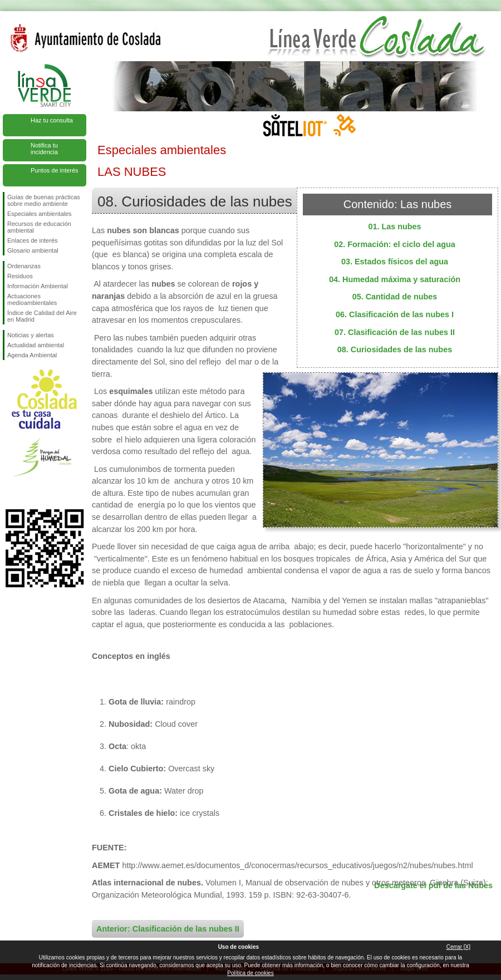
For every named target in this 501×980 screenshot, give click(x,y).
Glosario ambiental (33, 250)
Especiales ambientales (40, 214)
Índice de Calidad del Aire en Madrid (42, 316)
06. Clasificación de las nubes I (395, 314)
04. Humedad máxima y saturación (395, 279)
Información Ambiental (38, 286)
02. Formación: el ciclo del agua (395, 244)
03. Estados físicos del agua (395, 262)
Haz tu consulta (52, 120)
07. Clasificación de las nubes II (395, 332)
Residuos (20, 276)
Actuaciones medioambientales (32, 299)
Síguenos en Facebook (9, 491)
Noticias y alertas (31, 335)
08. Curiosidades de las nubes (395, 349)
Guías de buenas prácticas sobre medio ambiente (44, 200)
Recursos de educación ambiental (39, 227)
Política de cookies (250, 973)
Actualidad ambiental (36, 345)
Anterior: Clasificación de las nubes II (168, 929)
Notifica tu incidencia (44, 149)
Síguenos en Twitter (28, 491)
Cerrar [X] (458, 947)
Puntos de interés (55, 170)
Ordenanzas (24, 266)
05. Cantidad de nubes (395, 297)
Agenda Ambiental (32, 355)
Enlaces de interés (33, 240)
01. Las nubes (394, 226)
